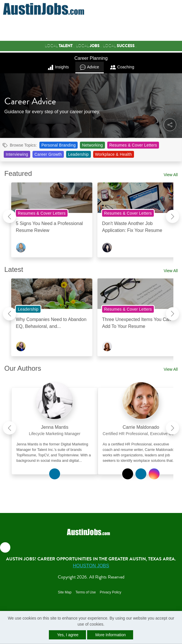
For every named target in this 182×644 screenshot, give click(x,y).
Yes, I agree (68, 635)
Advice (90, 67)
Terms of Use (86, 592)
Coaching (122, 67)
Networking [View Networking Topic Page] (92, 145)
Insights (58, 67)
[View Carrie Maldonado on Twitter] (128, 474)
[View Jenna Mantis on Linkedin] (55, 474)
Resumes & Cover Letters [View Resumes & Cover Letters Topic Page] (133, 145)
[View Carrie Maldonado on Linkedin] (141, 474)
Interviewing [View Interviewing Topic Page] (17, 154)
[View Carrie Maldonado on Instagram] (154, 474)
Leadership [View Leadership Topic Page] (78, 154)
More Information (110, 635)
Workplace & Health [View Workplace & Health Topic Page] (114, 154)
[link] (55, 426)
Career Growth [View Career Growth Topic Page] (48, 154)
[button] (177, 9)
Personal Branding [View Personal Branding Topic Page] (59, 145)
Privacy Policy (111, 592)
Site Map (65, 592)
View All (171, 175)
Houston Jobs (91, 566)
